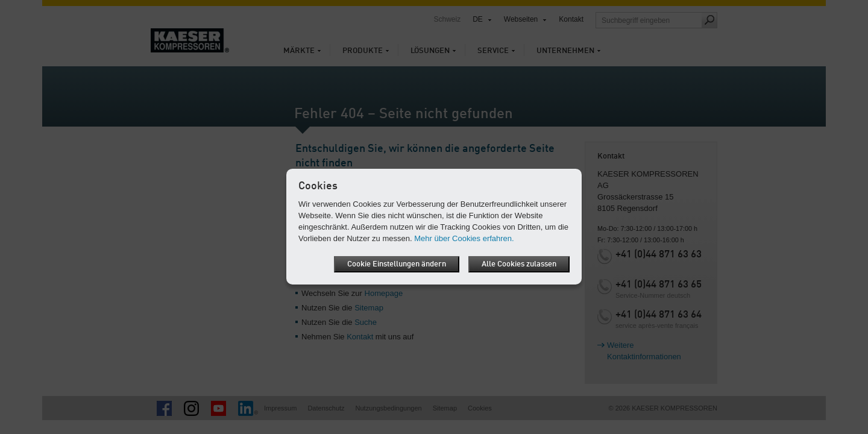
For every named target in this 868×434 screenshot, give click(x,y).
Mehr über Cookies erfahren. (464, 238)
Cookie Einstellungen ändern (397, 264)
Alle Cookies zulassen (519, 264)
